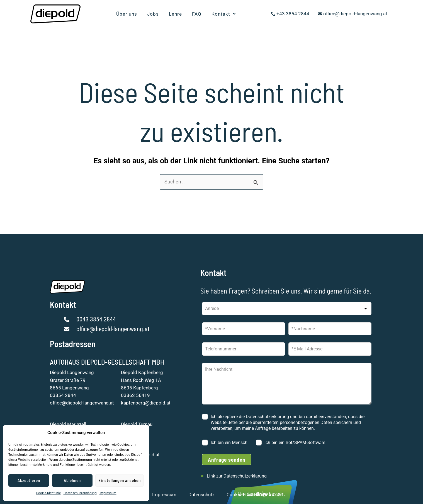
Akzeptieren (29, 480)
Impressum (108, 493)
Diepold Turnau (137, 424)
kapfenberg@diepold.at (146, 403)
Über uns (127, 14)
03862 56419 (135, 395)
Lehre (175, 14)
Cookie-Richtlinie (48, 493)
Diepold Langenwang (72, 372)
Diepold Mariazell (68, 424)
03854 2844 (63, 395)
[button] (224, 14)
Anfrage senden (227, 460)
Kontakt (224, 14)
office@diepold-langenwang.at (82, 403)
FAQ (197, 14)
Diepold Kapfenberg (142, 372)
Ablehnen (72, 480)
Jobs (153, 14)
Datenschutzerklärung (80, 493)
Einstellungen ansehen (120, 480)
